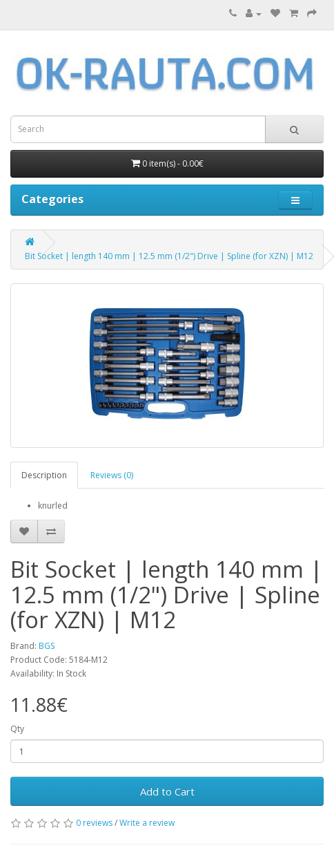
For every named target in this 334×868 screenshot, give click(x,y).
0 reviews (94, 823)
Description (44, 475)
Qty (17, 729)
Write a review (147, 823)
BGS (47, 646)
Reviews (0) (112, 475)
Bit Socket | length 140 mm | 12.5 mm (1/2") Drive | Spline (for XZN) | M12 (169, 256)
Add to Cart (167, 791)
